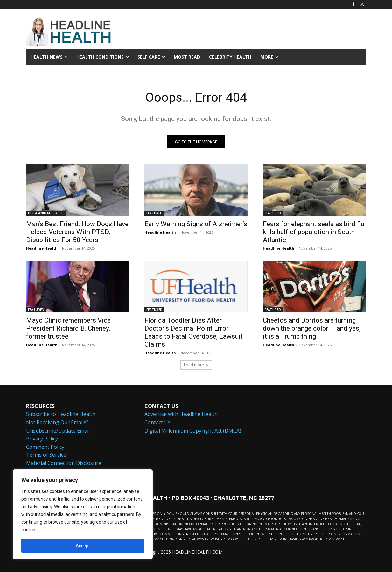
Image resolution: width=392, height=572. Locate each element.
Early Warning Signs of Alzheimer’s (196, 224)
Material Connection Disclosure (64, 463)
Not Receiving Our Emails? (57, 423)
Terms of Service (46, 455)
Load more (196, 365)
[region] (83, 514)
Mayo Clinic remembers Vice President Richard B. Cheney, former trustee (68, 329)
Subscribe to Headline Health (61, 414)
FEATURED (154, 213)
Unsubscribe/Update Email (58, 431)
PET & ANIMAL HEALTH (46, 213)
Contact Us (157, 423)
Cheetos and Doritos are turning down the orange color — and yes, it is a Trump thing (312, 329)
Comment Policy (45, 447)
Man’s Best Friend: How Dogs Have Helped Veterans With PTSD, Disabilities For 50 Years (77, 232)
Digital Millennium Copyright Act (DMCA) (193, 431)
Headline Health (42, 249)
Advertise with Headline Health (181, 414)
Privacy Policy (42, 439)
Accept (83, 546)
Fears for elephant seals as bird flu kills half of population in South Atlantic (314, 232)
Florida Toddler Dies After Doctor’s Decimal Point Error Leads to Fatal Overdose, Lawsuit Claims (194, 333)
